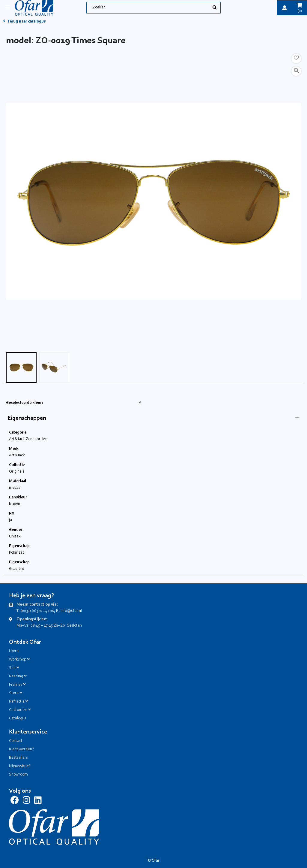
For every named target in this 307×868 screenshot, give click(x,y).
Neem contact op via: (37, 605)
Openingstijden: (32, 619)
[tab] (153, 419)
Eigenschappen (27, 418)
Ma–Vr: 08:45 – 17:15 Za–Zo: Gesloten (49, 626)
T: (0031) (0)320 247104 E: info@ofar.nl (49, 611)
